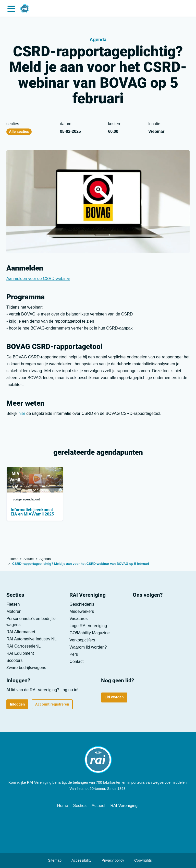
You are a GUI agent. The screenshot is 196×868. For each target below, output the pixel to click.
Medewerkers (82, 611)
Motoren (14, 611)
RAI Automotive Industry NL (32, 639)
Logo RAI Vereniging (88, 626)
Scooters (14, 660)
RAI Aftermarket (21, 632)
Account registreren (52, 704)
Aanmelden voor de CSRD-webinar (38, 279)
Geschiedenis (82, 604)
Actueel (98, 806)
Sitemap (52, 860)
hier (22, 413)
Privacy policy (110, 860)
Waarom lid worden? (88, 647)
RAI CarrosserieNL (23, 646)
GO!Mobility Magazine (89, 633)
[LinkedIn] (139, 609)
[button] (11, 8)
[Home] (25, 7)
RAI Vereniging (124, 806)
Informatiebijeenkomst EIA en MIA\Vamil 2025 (32, 512)
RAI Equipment (20, 653)
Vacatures (78, 619)
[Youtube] (153, 609)
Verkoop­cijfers (82, 640)
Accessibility (79, 860)
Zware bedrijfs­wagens (26, 668)
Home (63, 806)
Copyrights (140, 860)
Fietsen (13, 604)
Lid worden (114, 697)
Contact (76, 661)
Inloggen (17, 704)
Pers (74, 654)
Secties (80, 806)
